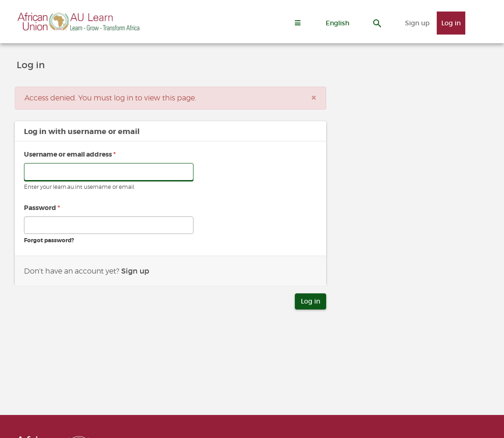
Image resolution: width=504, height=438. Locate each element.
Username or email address (70, 154)
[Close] (314, 98)
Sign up (417, 23)
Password (42, 208)
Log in (451, 23)
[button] (337, 23)
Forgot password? (49, 240)
